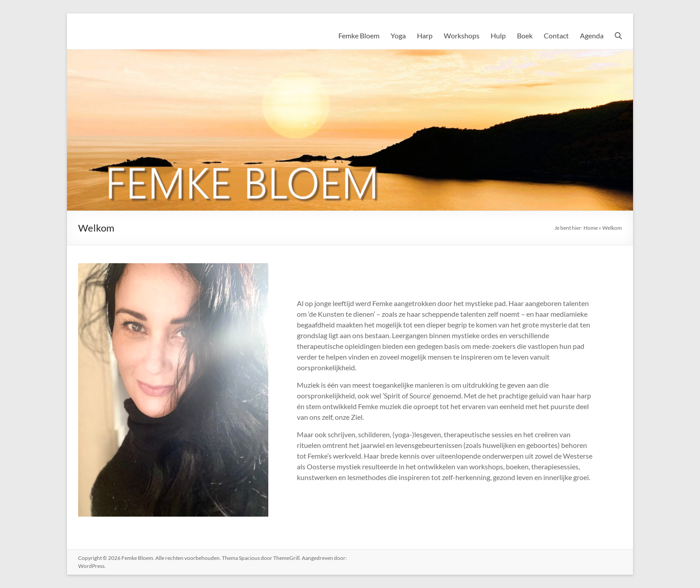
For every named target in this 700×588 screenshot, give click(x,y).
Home (591, 228)
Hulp (498, 35)
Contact (556, 35)
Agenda (592, 35)
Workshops (462, 35)
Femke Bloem (359, 35)
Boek (525, 35)
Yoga (398, 35)
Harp (425, 35)
